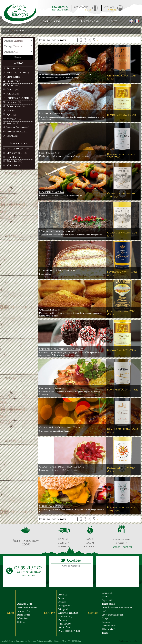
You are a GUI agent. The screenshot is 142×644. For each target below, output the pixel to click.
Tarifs (105, 633)
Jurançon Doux (25, 604)
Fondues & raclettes (18, 98)
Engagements (65, 606)
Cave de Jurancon (71, 566)
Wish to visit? (109, 630)
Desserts (11, 85)
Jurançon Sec (24, 611)
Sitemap (106, 622)
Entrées (11, 89)
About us (63, 595)
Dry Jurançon (14, 153)
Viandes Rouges (15, 132)
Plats (9, 115)
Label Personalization (113, 615)
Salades (11, 123)
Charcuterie (13, 77)
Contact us (107, 593)
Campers (106, 619)
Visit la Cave (65, 624)
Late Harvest (14, 157)
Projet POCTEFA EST (69, 631)
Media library (65, 617)
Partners (63, 620)
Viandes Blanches (16, 127)
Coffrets (21, 622)
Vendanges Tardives (27, 608)
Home (6, 31)
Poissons (11, 119)
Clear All (18, 57)
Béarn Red (12, 161)
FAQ (104, 611)
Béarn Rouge (24, 615)
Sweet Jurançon (15, 149)
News (61, 599)
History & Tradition (68, 613)
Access (105, 597)
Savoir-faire (64, 628)
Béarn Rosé (13, 165)
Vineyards (63, 609)
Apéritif (11, 68)
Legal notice (108, 600)
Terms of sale (109, 604)
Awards (62, 602)
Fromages (12, 102)
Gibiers (10, 110)
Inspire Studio (135, 641)
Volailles (12, 136)
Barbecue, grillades (17, 73)
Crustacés (12, 81)
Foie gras (12, 94)
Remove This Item (32, 40)
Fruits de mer (14, 106)
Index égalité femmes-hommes (117, 608)
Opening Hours (109, 626)
